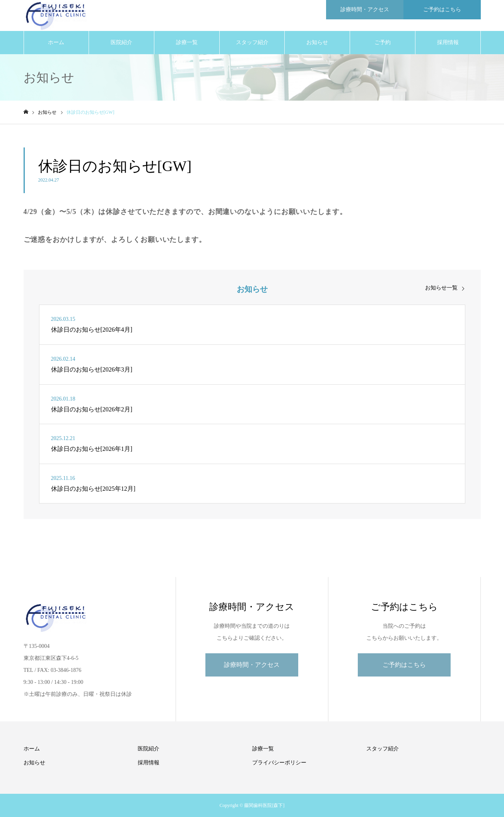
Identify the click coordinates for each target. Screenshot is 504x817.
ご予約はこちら (404, 665)
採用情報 (448, 42)
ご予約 (383, 42)
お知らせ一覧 (441, 288)
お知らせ (317, 42)
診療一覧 (187, 42)
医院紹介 (121, 42)
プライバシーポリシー (279, 763)
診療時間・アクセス (252, 665)
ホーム (56, 42)
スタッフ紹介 (252, 42)
